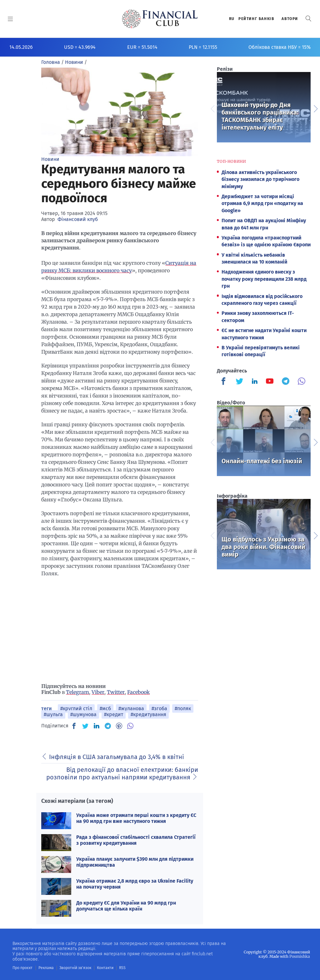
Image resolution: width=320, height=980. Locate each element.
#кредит (114, 714)
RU (232, 19)
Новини (50, 159)
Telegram (77, 692)
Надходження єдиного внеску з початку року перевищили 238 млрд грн (264, 279)
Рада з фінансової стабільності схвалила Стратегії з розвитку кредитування (136, 840)
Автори (290, 19)
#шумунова (83, 714)
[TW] (85, 726)
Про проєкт (22, 968)
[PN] (119, 726)
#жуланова (131, 708)
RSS (121, 968)
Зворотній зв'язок (75, 968)
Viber (98, 692)
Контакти (104, 968)
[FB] (74, 726)
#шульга (53, 714)
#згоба (159, 708)
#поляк (183, 708)
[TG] (108, 726)
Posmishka (300, 956)
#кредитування (148, 714)
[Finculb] (225, 382)
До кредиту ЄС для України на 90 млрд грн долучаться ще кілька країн (126, 906)
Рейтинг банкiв (256, 19)
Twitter (116, 692)
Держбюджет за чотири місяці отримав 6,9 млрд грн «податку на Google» (262, 203)
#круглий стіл (76, 708)
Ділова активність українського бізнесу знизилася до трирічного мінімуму (260, 179)
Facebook (138, 692)
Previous (212, 108)
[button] (308, 19)
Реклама (46, 968)
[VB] (130, 726)
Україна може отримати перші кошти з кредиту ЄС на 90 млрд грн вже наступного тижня (136, 818)
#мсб (105, 708)
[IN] (97, 726)
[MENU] (10, 19)
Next (315, 108)
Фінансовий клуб (78, 219)
